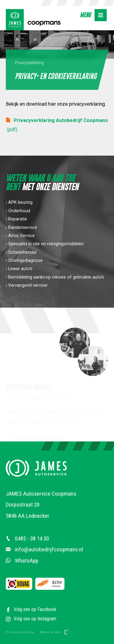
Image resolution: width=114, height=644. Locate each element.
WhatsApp (22, 561)
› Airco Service (20, 236)
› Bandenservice (21, 228)
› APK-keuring (19, 203)
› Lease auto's (19, 269)
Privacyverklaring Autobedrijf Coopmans (57, 124)
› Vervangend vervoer (27, 285)
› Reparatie (16, 219)
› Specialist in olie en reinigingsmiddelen (45, 244)
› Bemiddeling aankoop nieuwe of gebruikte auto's (55, 277)
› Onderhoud (18, 211)
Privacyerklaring (20, 632)
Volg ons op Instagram (31, 619)
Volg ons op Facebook (31, 609)
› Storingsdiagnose (24, 261)
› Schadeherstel (21, 252)
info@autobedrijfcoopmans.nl (44, 549)
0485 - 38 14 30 (27, 538)
